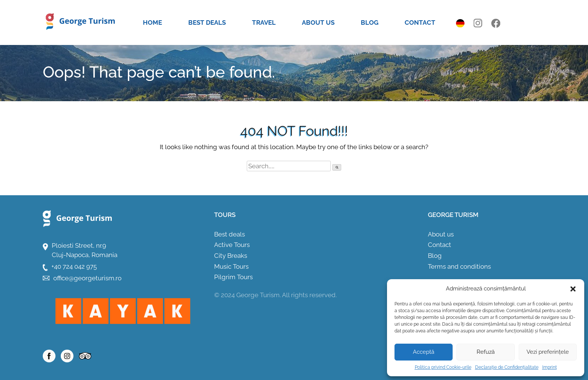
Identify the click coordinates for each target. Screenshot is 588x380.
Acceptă (424, 352)
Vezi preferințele (548, 352)
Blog (370, 22)
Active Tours (232, 245)
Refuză (486, 352)
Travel (264, 22)
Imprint (550, 367)
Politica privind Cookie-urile (443, 367)
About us (318, 22)
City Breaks (231, 256)
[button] (573, 289)
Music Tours (231, 266)
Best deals (207, 22)
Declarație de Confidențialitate (507, 367)
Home (152, 22)
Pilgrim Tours (233, 277)
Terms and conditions (459, 266)
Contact (420, 22)
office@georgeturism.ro (87, 278)
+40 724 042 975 (74, 266)
